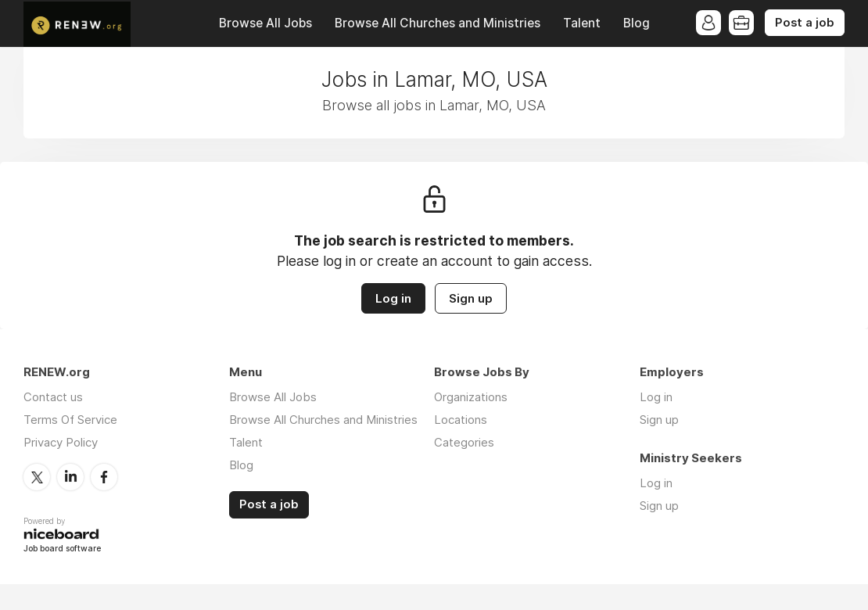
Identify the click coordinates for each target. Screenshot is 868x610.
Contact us (53, 397)
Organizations (471, 397)
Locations (461, 420)
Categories (464, 442)
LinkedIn (70, 477)
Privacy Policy (61, 442)
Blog (637, 23)
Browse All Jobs (265, 23)
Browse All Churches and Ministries (438, 23)
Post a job (805, 23)
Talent (582, 23)
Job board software (62, 549)
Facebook (104, 477)
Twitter (37, 477)
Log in (393, 298)
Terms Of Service (70, 420)
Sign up (471, 298)
